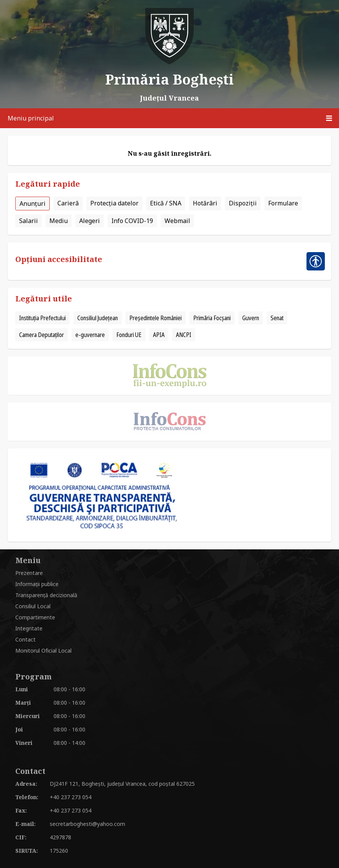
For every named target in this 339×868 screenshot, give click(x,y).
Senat (277, 318)
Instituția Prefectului (42, 318)
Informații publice (37, 584)
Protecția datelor (114, 203)
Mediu (59, 221)
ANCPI (184, 335)
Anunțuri (33, 204)
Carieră (68, 203)
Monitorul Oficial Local (43, 651)
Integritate (29, 628)
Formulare (283, 203)
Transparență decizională (46, 595)
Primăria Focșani (212, 318)
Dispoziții (243, 203)
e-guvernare (90, 335)
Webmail (177, 221)
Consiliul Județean (98, 318)
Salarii (29, 221)
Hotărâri (205, 203)
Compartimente (35, 617)
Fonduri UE (129, 335)
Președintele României (156, 318)
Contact (25, 639)
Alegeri (90, 221)
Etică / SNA (166, 203)
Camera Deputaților (42, 335)
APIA (159, 335)
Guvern (251, 318)
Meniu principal (173, 118)
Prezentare (29, 573)
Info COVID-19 (132, 221)
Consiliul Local (33, 606)
